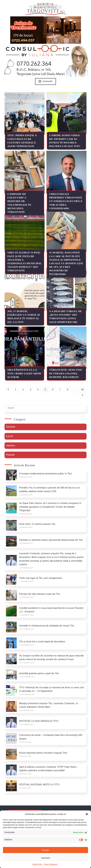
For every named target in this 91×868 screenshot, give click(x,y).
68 (83, 390)
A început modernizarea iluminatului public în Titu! (45, 474)
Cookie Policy (37, 864)
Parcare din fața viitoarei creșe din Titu (39, 591)
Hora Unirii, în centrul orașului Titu (37, 523)
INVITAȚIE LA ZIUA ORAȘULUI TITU (38, 712)
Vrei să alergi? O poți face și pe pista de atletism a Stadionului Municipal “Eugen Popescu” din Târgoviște (24, 263)
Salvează (46, 858)
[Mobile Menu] (45, 82)
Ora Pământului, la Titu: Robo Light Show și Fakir (22, 373)
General (10, 427)
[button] (87, 814)
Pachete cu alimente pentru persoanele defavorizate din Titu (50, 538)
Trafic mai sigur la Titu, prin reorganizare (40, 575)
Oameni (10, 446)
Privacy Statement (51, 864)
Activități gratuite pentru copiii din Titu (38, 666)
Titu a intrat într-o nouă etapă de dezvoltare (41, 636)
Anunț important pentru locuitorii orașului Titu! (42, 742)
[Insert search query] (45, 408)
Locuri (9, 436)
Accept (46, 850)
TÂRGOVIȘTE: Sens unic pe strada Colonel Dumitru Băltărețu (66, 373)
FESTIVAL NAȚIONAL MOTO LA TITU (39, 772)
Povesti (10, 455)
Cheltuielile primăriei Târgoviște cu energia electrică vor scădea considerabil (66, 201)
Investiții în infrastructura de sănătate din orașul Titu (46, 621)
